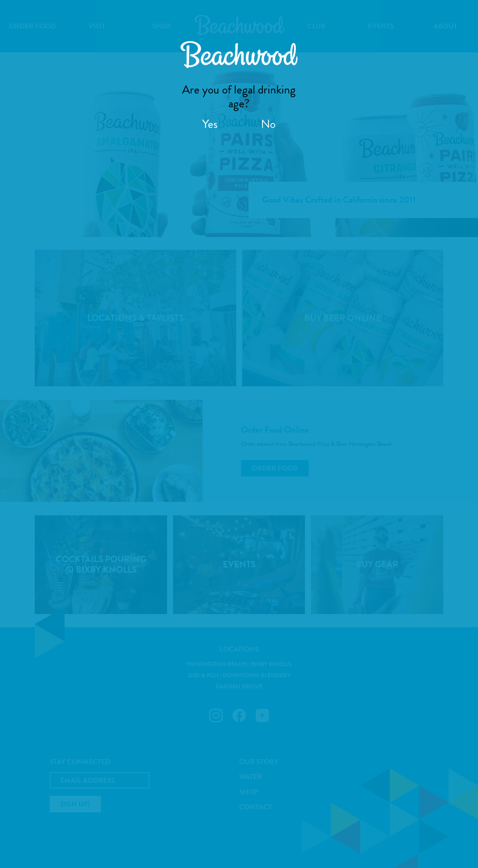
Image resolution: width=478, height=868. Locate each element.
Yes (210, 124)
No (268, 124)
